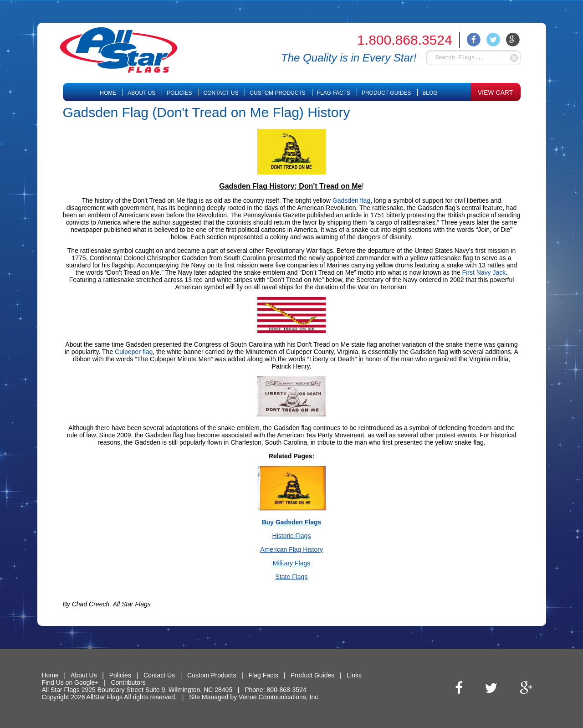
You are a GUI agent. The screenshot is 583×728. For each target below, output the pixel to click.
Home (108, 93)
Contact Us (221, 93)
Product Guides (386, 93)
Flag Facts (334, 93)
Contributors (128, 682)
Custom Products (277, 93)
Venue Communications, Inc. (279, 697)
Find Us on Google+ (70, 682)
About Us (141, 93)
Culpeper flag (134, 352)
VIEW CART (496, 92)
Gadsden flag (351, 200)
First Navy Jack (484, 272)
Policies (179, 93)
